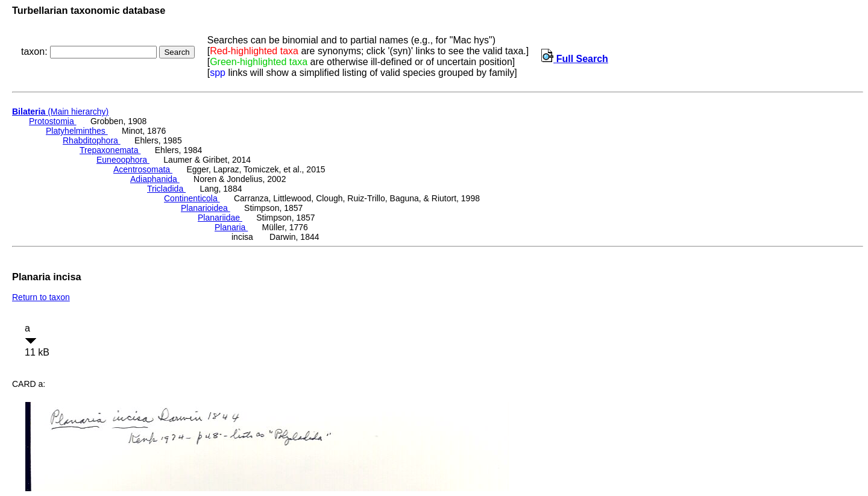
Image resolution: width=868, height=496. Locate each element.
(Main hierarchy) (60, 111)
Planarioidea (206, 208)
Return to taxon (41, 297)
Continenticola (192, 198)
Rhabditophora (92, 140)
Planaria (231, 227)
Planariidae (220, 218)
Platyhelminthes (77, 131)
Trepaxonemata (110, 150)
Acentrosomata (143, 169)
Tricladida (166, 189)
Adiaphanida (155, 179)
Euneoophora (123, 160)
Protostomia (53, 121)
